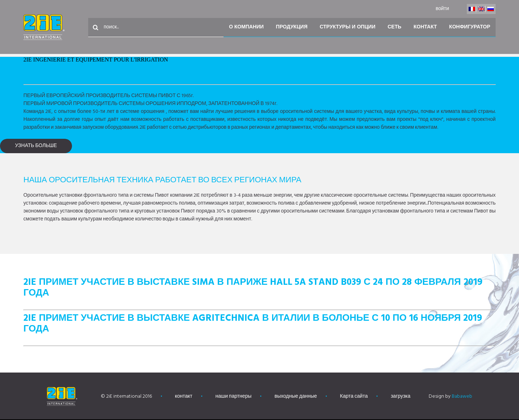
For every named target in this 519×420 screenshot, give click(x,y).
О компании (246, 27)
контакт (425, 27)
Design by (450, 396)
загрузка (401, 396)
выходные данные (296, 396)
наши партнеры (234, 396)
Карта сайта (354, 396)
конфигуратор (470, 27)
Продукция (292, 27)
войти (442, 9)
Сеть (394, 27)
